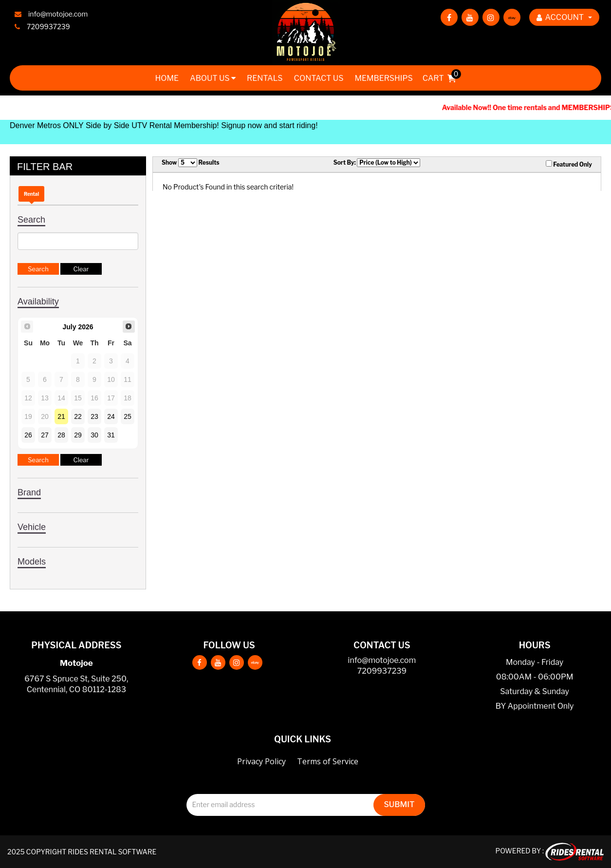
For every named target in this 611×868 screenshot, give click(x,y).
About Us (213, 78)
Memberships (383, 78)
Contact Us (319, 78)
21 (61, 416)
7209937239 (382, 671)
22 (78, 416)
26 (28, 435)
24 (111, 416)
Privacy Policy (261, 761)
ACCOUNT (564, 17)
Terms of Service (328, 761)
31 (111, 435)
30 (94, 435)
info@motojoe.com (382, 660)
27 (45, 435)
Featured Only (569, 164)
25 (128, 416)
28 (61, 435)
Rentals (265, 78)
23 (94, 416)
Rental (31, 194)
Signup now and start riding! (269, 125)
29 (78, 435)
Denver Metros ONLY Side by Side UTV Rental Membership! (114, 125)
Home (167, 78)
